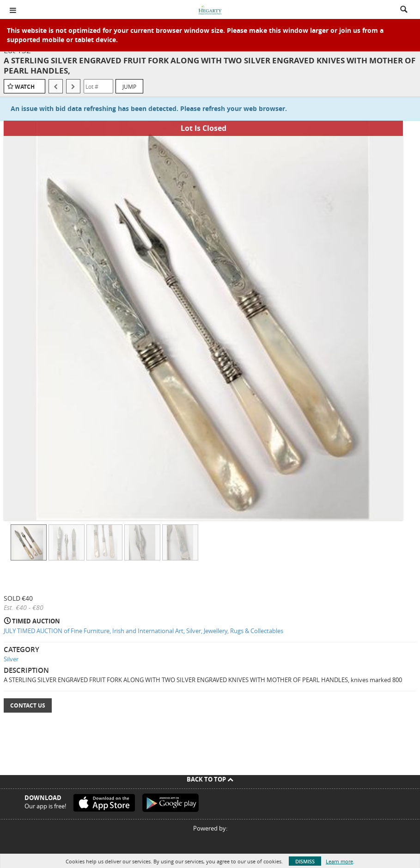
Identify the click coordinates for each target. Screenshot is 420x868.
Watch (25, 87)
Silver (11, 659)
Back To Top (210, 779)
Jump (129, 86)
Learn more (339, 861)
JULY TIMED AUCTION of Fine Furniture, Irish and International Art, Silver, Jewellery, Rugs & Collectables (143, 631)
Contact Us (28, 705)
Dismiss (305, 861)
